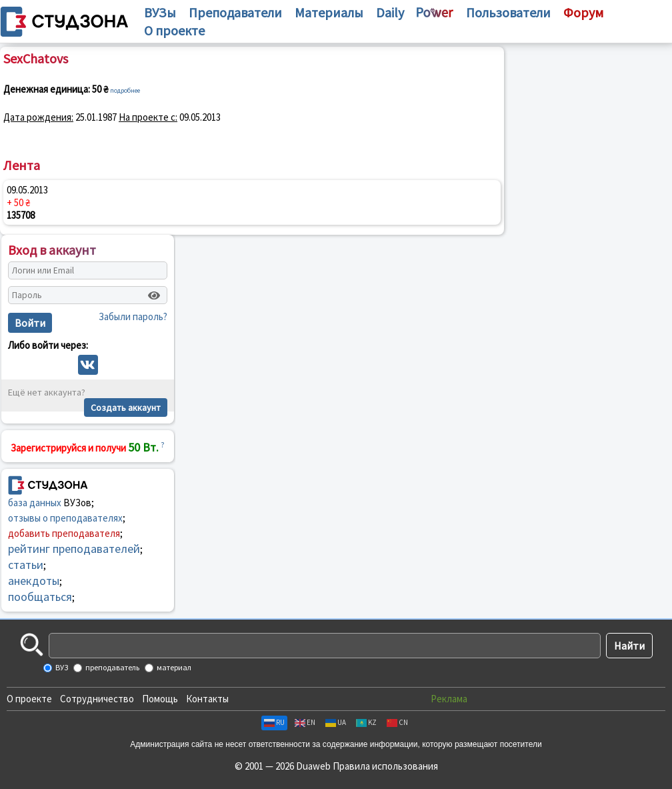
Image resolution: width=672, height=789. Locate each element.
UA (336, 722)
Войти (30, 323)
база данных (35, 503)
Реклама (449, 699)
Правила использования (385, 766)
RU (274, 722)
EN (305, 722)
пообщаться (40, 597)
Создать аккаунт (126, 408)
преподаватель (112, 667)
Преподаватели (235, 12)
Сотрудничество (97, 699)
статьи (26, 565)
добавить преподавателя (64, 533)
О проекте (29, 699)
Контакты (207, 699)
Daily (390, 12)
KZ (366, 722)
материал (173, 667)
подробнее (125, 90)
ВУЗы (160, 12)
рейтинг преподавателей (74, 549)
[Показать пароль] (154, 295)
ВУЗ (61, 667)
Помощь (160, 699)
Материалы (329, 12)
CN (397, 722)
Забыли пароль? (133, 316)
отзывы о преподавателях (65, 518)
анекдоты (34, 581)
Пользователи (508, 12)
